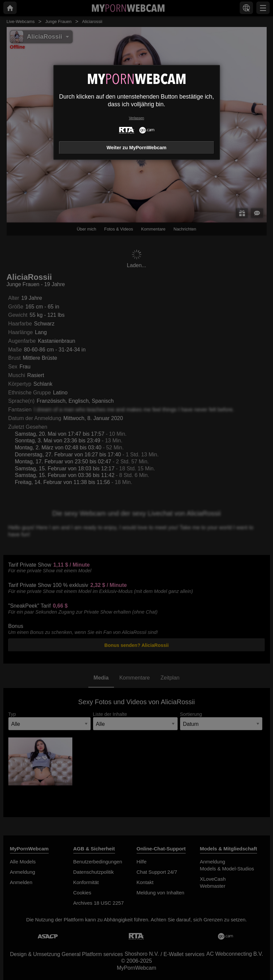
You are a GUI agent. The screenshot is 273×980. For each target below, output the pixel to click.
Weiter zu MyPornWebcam (136, 148)
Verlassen (137, 118)
